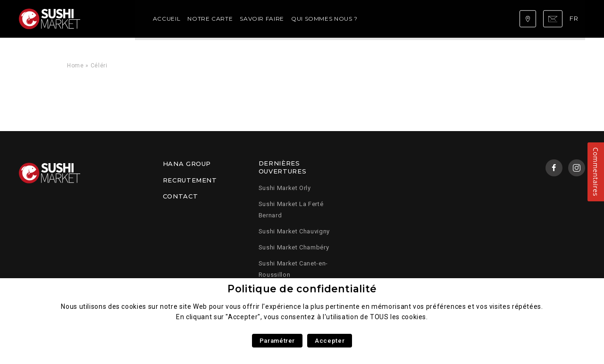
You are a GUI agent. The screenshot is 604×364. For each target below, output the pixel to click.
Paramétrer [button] (277, 341)
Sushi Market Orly (285, 188)
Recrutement (190, 180)
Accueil (113, 19)
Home (75, 66)
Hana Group (187, 164)
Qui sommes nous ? (271, 19)
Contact (180, 196)
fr (575, 18)
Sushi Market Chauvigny (294, 231)
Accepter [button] (330, 341)
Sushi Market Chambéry (294, 247)
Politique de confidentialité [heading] (302, 289)
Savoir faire (209, 19)
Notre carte (156, 19)
